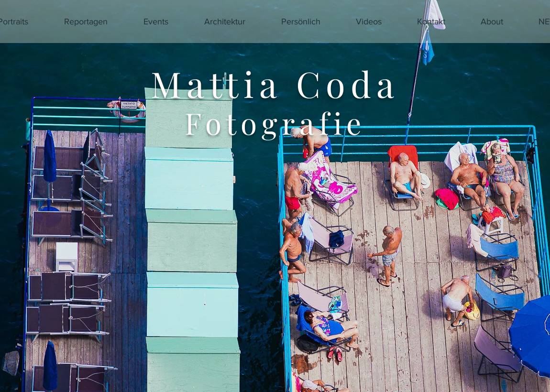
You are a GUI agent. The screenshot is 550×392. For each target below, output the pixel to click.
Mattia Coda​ (275, 83)
